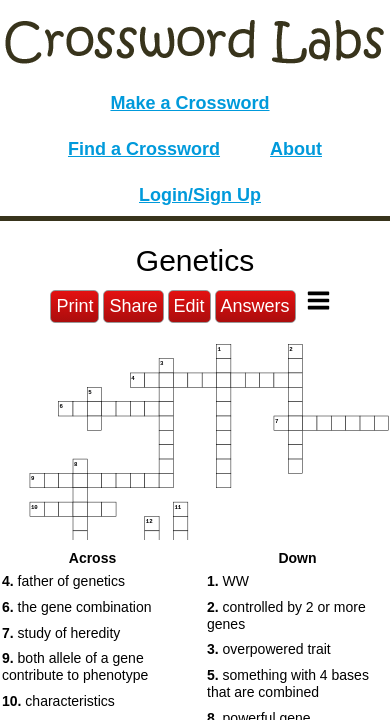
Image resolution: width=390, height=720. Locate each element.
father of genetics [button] (63, 581)
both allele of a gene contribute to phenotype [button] (75, 666)
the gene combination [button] (76, 607)
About (296, 149)
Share (133, 306)
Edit (189, 306)
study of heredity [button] (61, 633)
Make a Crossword (189, 103)
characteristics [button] (58, 701)
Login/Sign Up (200, 195)
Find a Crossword (144, 149)
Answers (255, 306)
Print (74, 306)
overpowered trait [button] (269, 649)
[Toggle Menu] (318, 300)
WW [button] (228, 581)
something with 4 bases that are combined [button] (288, 683)
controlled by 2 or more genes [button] (286, 615)
